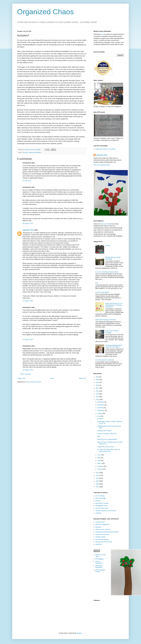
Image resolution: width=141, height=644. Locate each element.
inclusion (25, 152)
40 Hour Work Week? (102, 292)
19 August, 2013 (28, 370)
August (100, 413)
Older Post (82, 378)
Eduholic (98, 527)
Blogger (79, 633)
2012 (98, 473)
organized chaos (28, 230)
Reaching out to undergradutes (107, 439)
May (99, 458)
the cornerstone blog (102, 539)
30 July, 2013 (27, 181)
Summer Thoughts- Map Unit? (107, 434)
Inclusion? (100, 419)
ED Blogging (99, 559)
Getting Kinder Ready (104, 431)
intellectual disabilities (35, 152)
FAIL (97, 283)
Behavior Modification (102, 525)
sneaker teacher (101, 537)
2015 (98, 394)
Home (52, 378)
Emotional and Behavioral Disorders (107, 532)
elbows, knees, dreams (103, 529)
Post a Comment (26, 374)
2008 (98, 484)
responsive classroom (102, 534)
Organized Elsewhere (99, 567)
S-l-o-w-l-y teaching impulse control (107, 272)
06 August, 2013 (28, 223)
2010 (98, 478)
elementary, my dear (102, 503)
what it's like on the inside (104, 542)
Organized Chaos (45, 12)
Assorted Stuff (100, 522)
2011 (98, 476)
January (100, 469)
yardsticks (99, 544)
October (100, 408)
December (101, 402)
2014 (98, 397)
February (101, 466)
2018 (98, 385)
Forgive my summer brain (105, 447)
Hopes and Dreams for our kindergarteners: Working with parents (114, 305)
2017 (98, 388)
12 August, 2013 (28, 301)
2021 (98, 377)
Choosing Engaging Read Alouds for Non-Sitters (114, 346)
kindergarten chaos (102, 506)
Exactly (108, 246)
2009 (98, 481)
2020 (98, 380)
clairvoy (98, 501)
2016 (98, 391)
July (99, 416)
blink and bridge (101, 498)
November (101, 405)
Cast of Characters (99, 562)
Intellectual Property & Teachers (106, 320)
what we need (105, 224)
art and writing (100, 496)
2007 (98, 487)
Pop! (99, 436)
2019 (98, 382)
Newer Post (21, 378)
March (100, 463)
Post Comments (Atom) (34, 382)
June (99, 455)
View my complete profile (102, 165)
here (102, 34)
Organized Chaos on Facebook (105, 149)
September (101, 410)
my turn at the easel (102, 508)
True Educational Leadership (105, 360)
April (99, 461)
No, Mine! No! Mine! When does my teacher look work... (109, 450)
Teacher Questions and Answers (106, 511)
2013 (98, 400)
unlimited (98, 513)
